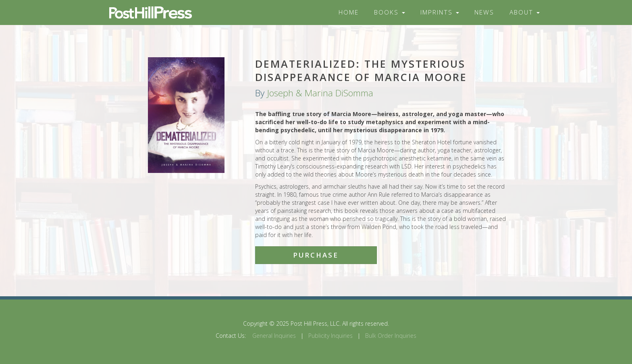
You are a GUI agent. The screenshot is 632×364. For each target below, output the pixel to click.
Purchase (316, 255)
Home (349, 12)
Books (390, 12)
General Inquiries (274, 336)
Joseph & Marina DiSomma (320, 93)
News (484, 12)
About (525, 12)
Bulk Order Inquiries (391, 336)
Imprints (440, 12)
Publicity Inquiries (331, 336)
